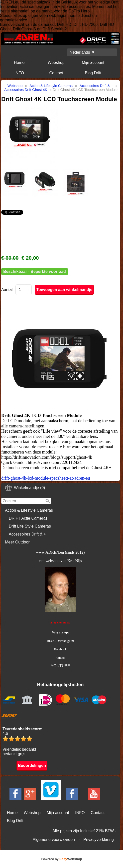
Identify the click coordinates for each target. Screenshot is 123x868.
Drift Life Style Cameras (30, 526)
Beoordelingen (32, 765)
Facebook (61, 649)
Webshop (56, 62)
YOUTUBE (60, 666)
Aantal (7, 290)
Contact (56, 73)
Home (19, 62)
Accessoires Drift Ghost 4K (26, 90)
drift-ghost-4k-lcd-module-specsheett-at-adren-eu (46, 478)
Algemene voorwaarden (54, 840)
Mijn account (93, 62)
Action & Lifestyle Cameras (29, 510)
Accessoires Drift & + (27, 534)
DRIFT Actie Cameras (28, 518)
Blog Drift (93, 73)
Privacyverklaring (99, 840)
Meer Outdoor (17, 542)
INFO (19, 73)
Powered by (61, 859)
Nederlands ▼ (82, 52)
